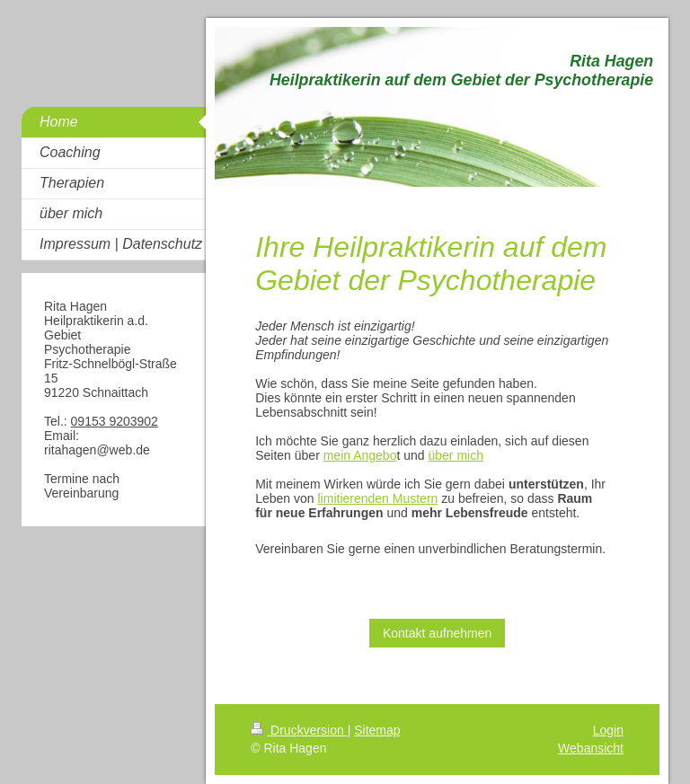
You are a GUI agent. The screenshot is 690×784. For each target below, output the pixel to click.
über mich (455, 455)
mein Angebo (360, 455)
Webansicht (591, 748)
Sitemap (377, 730)
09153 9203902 (115, 421)
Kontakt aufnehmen (437, 633)
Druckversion (299, 730)
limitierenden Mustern (378, 498)
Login (608, 730)
